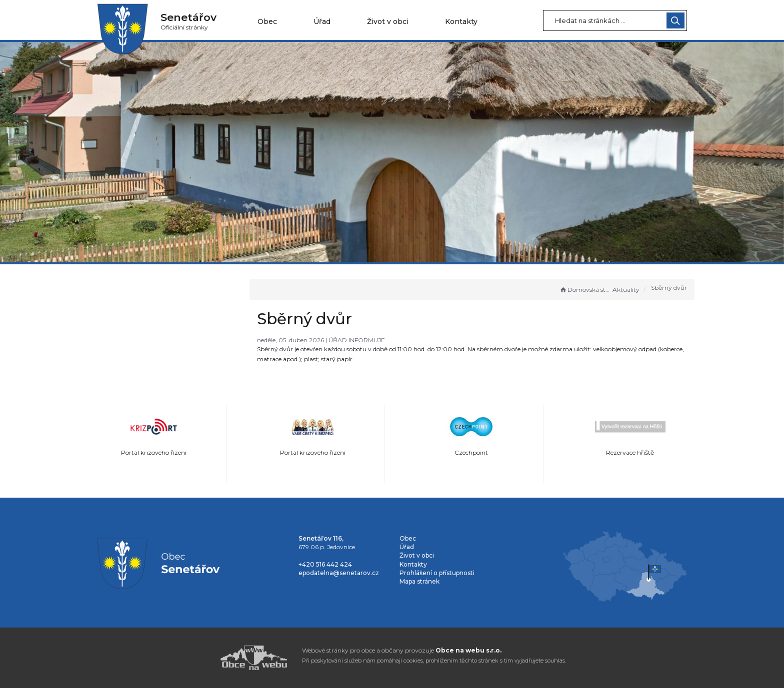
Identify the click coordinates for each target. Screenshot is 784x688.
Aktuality (626, 290)
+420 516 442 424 (325, 564)
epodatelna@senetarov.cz (339, 573)
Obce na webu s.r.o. (468, 650)
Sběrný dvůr (669, 288)
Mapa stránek (419, 581)
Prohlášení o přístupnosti (437, 573)
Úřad (322, 21)
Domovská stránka (585, 290)
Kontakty (461, 21)
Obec (267, 21)
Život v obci (388, 21)
